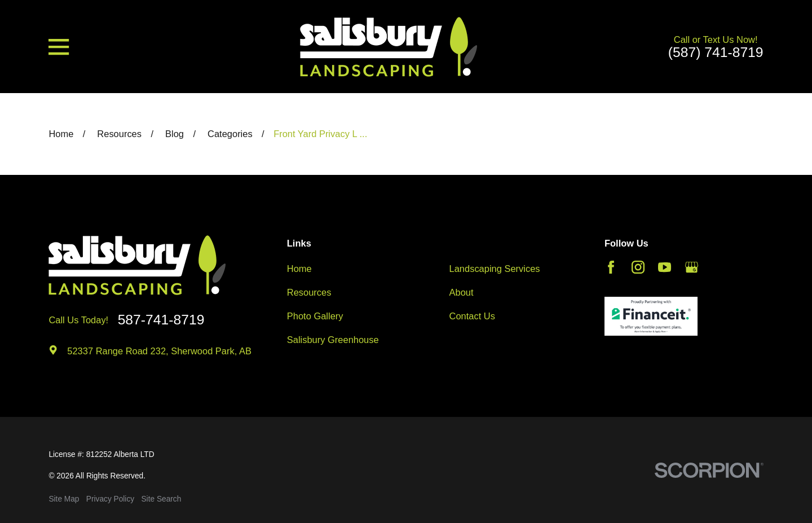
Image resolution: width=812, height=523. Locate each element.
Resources (309, 292)
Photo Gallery (315, 316)
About (462, 292)
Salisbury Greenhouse (333, 340)
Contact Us (472, 316)
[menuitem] (64, 500)
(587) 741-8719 (716, 53)
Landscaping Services (495, 269)
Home (299, 269)
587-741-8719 (161, 320)
